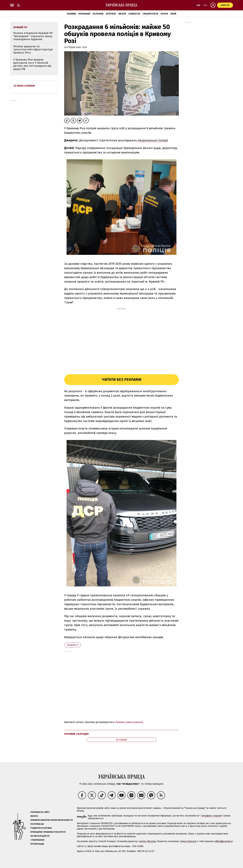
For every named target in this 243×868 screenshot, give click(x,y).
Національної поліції (152, 140)
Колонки (98, 14)
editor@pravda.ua (224, 841)
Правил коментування (129, 722)
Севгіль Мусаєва (147, 841)
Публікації (84, 14)
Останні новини (24, 86)
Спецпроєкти (150, 14)
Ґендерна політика (41, 828)
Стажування (37, 840)
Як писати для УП (40, 836)
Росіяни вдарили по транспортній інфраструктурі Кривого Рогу (33, 50)
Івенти (122, 14)
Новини (71, 14)
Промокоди (37, 844)
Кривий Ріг (73, 645)
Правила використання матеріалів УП (52, 820)
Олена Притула (188, 841)
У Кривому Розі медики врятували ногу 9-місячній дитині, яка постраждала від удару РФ (32, 64)
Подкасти (134, 14)
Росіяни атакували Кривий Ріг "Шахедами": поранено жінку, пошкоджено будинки (33, 36)
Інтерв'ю (111, 14)
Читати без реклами (122, 379)
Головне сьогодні (76, 734)
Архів (173, 14)
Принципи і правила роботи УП (48, 832)
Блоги (164, 14)
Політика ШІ (37, 824)
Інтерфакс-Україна (211, 816)
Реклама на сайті (40, 812)
